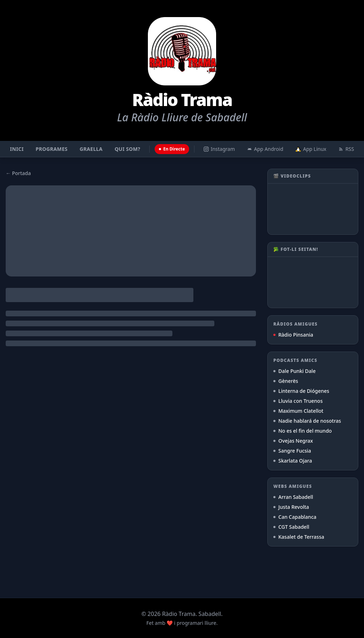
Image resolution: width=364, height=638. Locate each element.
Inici (17, 149)
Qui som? (127, 149)
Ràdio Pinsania (293, 335)
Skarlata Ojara (293, 461)
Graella (91, 149)
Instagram (219, 149)
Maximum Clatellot (298, 411)
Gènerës (286, 381)
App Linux (311, 149)
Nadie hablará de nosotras (307, 421)
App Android (265, 149)
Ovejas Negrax (293, 441)
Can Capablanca (295, 517)
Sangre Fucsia (292, 451)
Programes (52, 149)
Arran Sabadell (293, 497)
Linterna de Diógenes (301, 391)
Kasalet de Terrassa (299, 537)
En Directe (172, 149)
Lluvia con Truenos (298, 401)
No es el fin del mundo (303, 431)
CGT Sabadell (291, 527)
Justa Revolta (291, 507)
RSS (346, 149)
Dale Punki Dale (295, 371)
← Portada (18, 173)
